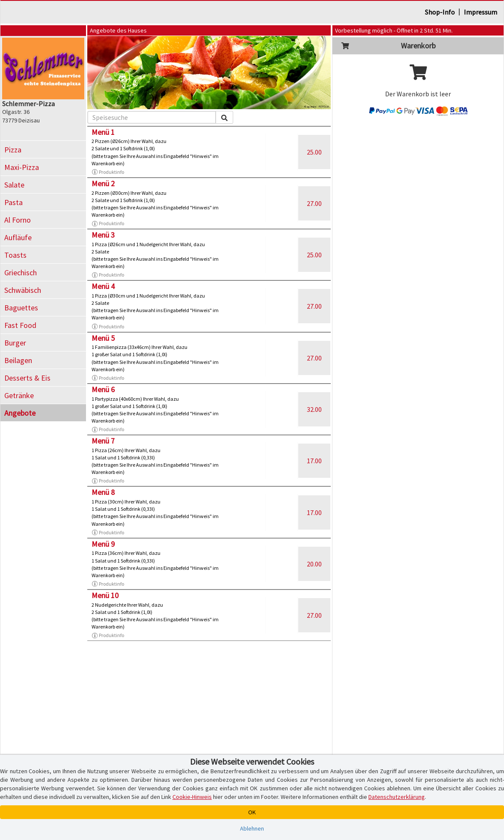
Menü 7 (103, 441)
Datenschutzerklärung (397, 797)
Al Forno (18, 220)
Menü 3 (103, 235)
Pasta (13, 202)
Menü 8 (103, 492)
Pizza (13, 150)
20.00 (314, 564)
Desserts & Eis (27, 378)
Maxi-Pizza (22, 167)
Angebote (20, 413)
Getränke (19, 395)
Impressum (480, 12)
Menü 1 (103, 132)
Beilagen (18, 360)
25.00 (314, 152)
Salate (14, 185)
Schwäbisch (23, 290)
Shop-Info (440, 12)
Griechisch (21, 273)
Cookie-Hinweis (192, 797)
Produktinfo (108, 172)
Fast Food (20, 325)
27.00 (314, 203)
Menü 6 (103, 389)
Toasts (15, 255)
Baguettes (21, 308)
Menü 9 (103, 544)
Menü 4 (103, 286)
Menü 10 (105, 595)
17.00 (314, 461)
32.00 (314, 409)
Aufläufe (18, 237)
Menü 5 (103, 338)
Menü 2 (103, 183)
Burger (15, 343)
